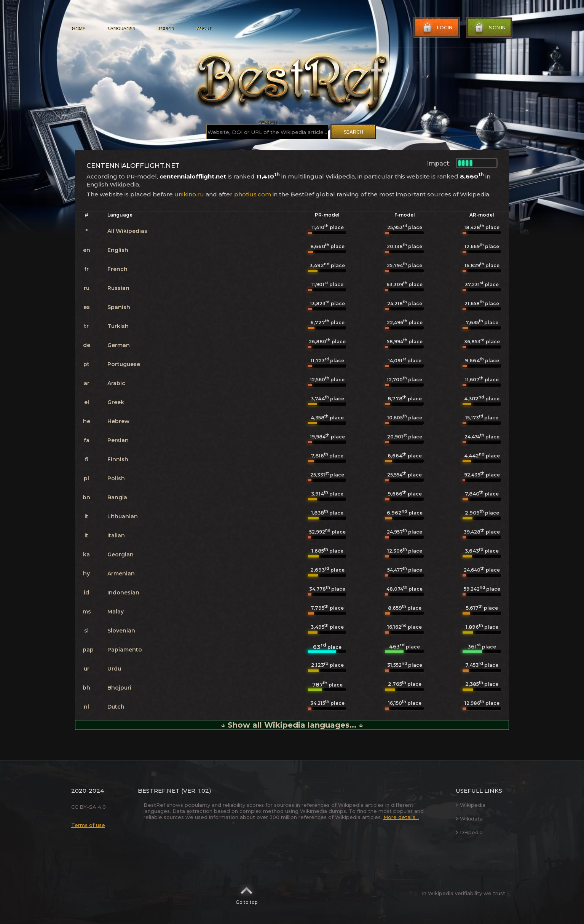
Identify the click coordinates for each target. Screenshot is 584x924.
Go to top (247, 893)
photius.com (253, 194)
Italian (116, 535)
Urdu (114, 669)
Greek (116, 402)
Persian (118, 440)
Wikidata (469, 819)
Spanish (119, 307)
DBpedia (469, 832)
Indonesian (123, 593)
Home (78, 28)
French (117, 269)
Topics (165, 28)
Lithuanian (123, 516)
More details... (401, 817)
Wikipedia (471, 805)
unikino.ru (189, 194)
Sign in (490, 28)
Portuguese (124, 364)
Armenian (121, 574)
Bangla (117, 497)
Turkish (118, 326)
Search (353, 132)
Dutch (116, 707)
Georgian (120, 554)
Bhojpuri (119, 688)
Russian (118, 288)
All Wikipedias (127, 231)
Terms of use (88, 825)
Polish (116, 478)
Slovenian (121, 631)
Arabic (116, 383)
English (118, 250)
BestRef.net (159, 791)
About (204, 28)
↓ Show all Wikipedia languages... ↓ (292, 725)
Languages (121, 28)
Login (437, 28)
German (119, 345)
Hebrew (118, 421)
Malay (116, 612)
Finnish (118, 459)
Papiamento (125, 650)
